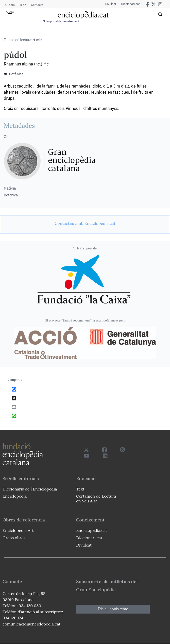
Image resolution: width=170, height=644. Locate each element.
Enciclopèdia (15, 496)
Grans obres (14, 538)
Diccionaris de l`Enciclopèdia (30, 489)
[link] (85, 223)
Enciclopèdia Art (18, 530)
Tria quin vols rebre (113, 609)
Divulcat (111, 4)
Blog (23, 5)
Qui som (9, 5)
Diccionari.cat (131, 4)
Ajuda (10, 12)
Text (80, 489)
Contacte (37, 5)
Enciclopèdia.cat (92, 530)
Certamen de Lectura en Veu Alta (96, 498)
